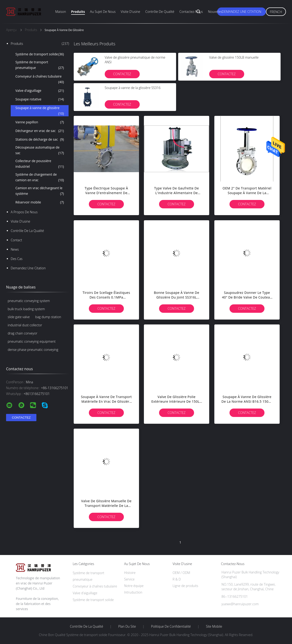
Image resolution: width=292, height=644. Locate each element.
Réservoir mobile (40, 202)
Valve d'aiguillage (40, 91)
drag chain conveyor (23, 333)
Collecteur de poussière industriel (40, 164)
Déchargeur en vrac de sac (40, 131)
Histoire (130, 573)
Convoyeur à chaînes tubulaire (40, 79)
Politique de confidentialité (171, 626)
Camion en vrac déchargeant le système (40, 191)
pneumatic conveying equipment (32, 341)
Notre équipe (134, 586)
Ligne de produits (185, 586)
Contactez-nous (191, 12)
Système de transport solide (40, 54)
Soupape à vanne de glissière (40, 111)
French (276, 12)
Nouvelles (215, 12)
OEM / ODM (181, 573)
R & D (177, 579)
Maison (61, 12)
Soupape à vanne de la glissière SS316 (133, 88)
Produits (78, 12)
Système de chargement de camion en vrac (40, 178)
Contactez (122, 74)
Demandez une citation (242, 12)
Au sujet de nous (103, 12)
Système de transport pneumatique (40, 65)
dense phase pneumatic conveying (33, 350)
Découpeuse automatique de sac (40, 150)
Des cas (17, 259)
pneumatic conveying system (29, 301)
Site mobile (214, 626)
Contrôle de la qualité (27, 231)
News (15, 249)
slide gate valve (19, 317)
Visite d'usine (130, 12)
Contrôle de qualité (160, 12)
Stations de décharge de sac (40, 139)
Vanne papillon (40, 122)
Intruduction (133, 592)
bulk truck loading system (26, 309)
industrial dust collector (25, 325)
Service (129, 579)
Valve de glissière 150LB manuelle (234, 57)
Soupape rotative (40, 99)
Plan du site (127, 626)
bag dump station (48, 317)
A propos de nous (24, 212)
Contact (16, 240)
